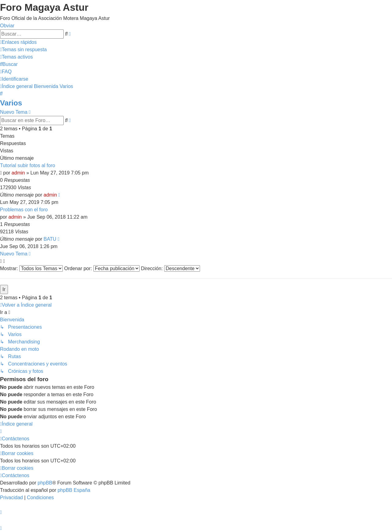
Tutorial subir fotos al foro (28, 165)
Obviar (7, 26)
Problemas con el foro (24, 210)
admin (18, 173)
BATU (50, 239)
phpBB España (74, 490)
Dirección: (170, 268)
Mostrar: (31, 268)
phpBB (45, 483)
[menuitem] (23, 50)
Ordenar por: (102, 268)
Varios (11, 103)
